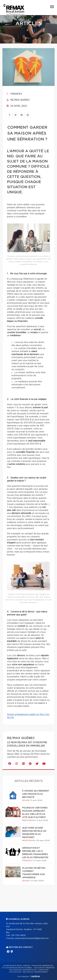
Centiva (35, 976)
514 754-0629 (18, 935)
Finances (14, 94)
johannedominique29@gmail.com (32, 938)
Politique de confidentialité (23, 970)
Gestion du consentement (35, 972)
